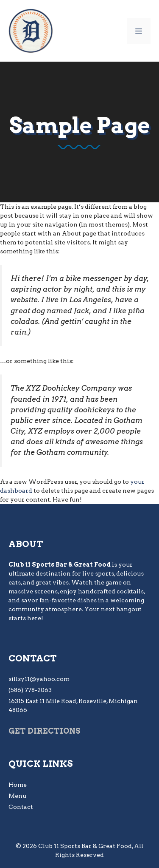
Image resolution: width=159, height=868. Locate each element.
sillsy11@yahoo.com (39, 679)
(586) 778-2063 (30, 690)
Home (18, 785)
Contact (21, 807)
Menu (17, 796)
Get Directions (45, 731)
